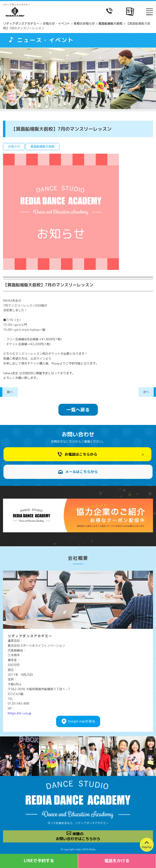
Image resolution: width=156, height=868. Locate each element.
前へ (10, 392)
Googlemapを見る (81, 721)
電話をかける (117, 861)
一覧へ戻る (78, 410)
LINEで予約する (39, 861)
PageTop (147, 847)
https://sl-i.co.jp (19, 713)
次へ (146, 392)
